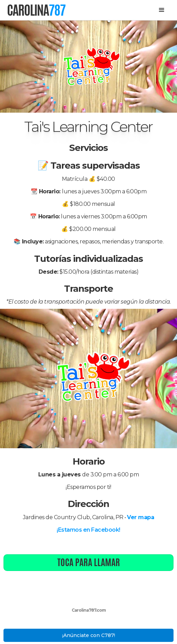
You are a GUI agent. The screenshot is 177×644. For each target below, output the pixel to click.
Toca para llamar (89, 562)
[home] (36, 10)
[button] (162, 10)
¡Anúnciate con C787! (89, 635)
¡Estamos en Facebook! (88, 530)
